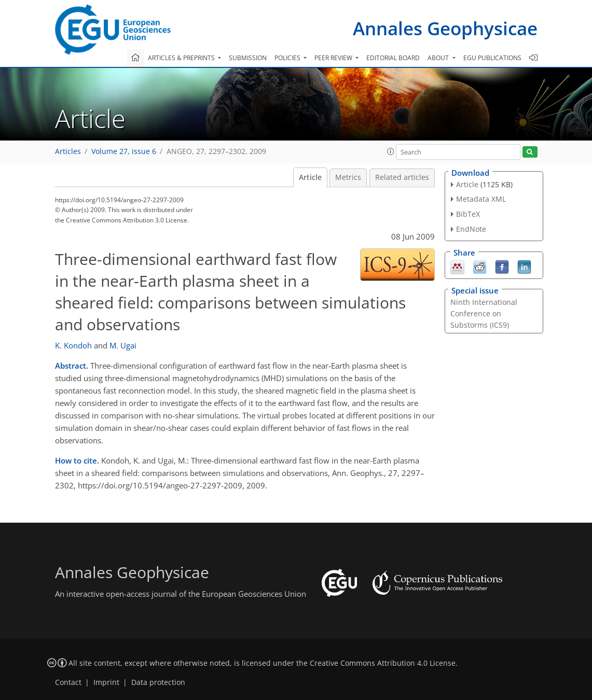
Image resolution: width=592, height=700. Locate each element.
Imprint (106, 682)
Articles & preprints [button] (182, 58)
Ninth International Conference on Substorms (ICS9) (484, 313)
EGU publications (492, 58)
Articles (68, 151)
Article (310, 177)
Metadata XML (481, 199)
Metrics (348, 177)
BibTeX (468, 214)
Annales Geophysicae (445, 28)
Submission (248, 58)
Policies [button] (288, 58)
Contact (68, 682)
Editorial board (393, 58)
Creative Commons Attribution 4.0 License (383, 663)
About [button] (439, 58)
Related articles (402, 177)
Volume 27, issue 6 (124, 151)
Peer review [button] (334, 58)
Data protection (158, 682)
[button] (391, 151)
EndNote (471, 229)
